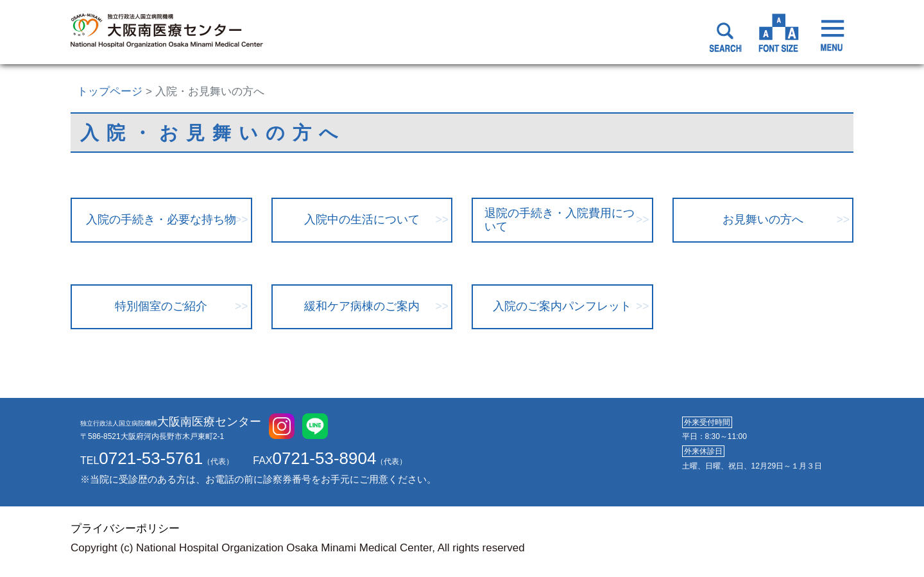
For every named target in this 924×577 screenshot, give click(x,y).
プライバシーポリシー (125, 529)
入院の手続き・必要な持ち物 (161, 220)
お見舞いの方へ (763, 220)
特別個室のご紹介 (161, 306)
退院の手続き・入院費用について (560, 220)
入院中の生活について (362, 220)
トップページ (110, 91)
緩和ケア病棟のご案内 (362, 306)
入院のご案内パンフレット (562, 306)
